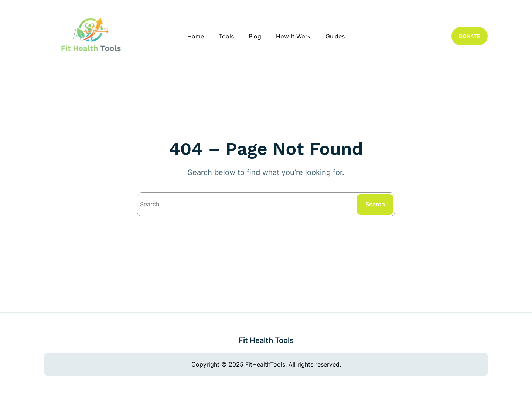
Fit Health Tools (266, 340)
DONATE (470, 36)
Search (375, 204)
